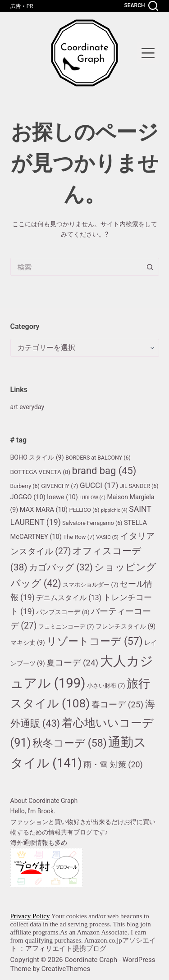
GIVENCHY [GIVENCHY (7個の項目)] (59, 486)
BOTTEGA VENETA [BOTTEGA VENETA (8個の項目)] (41, 472)
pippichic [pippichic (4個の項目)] (114, 510)
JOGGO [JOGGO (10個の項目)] (28, 497)
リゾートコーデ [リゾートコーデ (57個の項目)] (94, 641)
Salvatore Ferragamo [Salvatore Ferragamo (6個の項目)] (92, 523)
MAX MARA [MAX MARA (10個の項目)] (44, 510)
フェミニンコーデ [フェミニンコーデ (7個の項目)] (66, 627)
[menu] (148, 53)
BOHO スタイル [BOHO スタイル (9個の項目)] (37, 457)
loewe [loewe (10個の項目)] (62, 497)
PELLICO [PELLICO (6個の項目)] (84, 510)
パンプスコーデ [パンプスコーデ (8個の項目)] (63, 612)
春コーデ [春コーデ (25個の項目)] (117, 704)
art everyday (27, 407)
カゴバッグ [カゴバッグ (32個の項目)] (61, 567)
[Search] (141, 6)
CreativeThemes (66, 969)
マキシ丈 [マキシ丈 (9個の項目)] (28, 643)
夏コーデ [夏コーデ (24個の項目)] (72, 663)
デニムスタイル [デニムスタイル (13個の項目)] (69, 598)
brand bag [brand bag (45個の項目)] (104, 471)
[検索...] (76, 267)
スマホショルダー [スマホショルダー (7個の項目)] (91, 585)
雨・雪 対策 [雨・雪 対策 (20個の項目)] (113, 764)
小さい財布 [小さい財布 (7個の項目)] (106, 686)
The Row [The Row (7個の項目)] (79, 537)
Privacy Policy (30, 916)
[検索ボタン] (150, 267)
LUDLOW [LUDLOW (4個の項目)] (92, 498)
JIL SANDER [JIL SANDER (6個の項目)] (139, 486)
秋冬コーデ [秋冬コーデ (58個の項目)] (70, 743)
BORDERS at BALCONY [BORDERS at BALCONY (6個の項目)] (98, 458)
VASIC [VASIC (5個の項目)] (108, 537)
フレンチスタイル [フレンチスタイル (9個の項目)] (126, 626)
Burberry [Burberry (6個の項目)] (25, 486)
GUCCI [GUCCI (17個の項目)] (99, 485)
